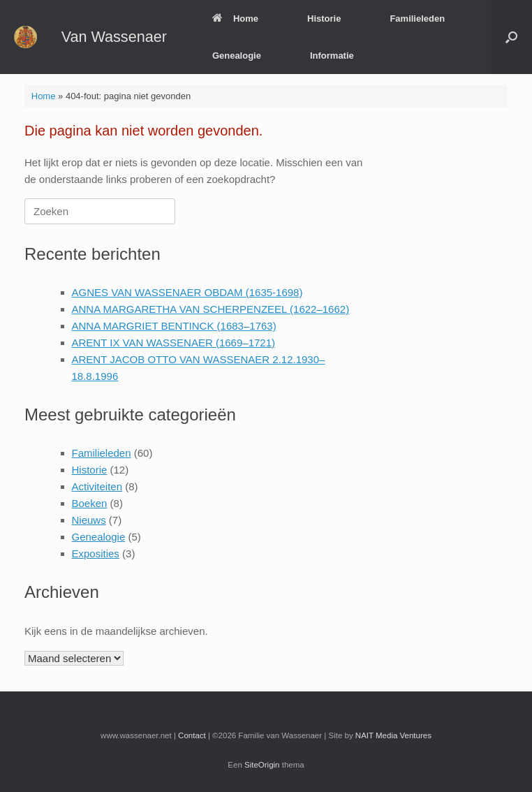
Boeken (90, 503)
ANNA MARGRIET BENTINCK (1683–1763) (174, 326)
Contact (192, 735)
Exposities (96, 553)
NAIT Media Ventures (393, 735)
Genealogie (237, 56)
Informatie (332, 56)
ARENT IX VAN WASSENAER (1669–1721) (174, 343)
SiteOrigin (262, 765)
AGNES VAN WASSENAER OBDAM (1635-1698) (187, 292)
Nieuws (89, 520)
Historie (324, 19)
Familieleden (417, 19)
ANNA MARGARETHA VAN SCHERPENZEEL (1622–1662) (211, 309)
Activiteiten (97, 486)
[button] (511, 37)
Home (235, 19)
